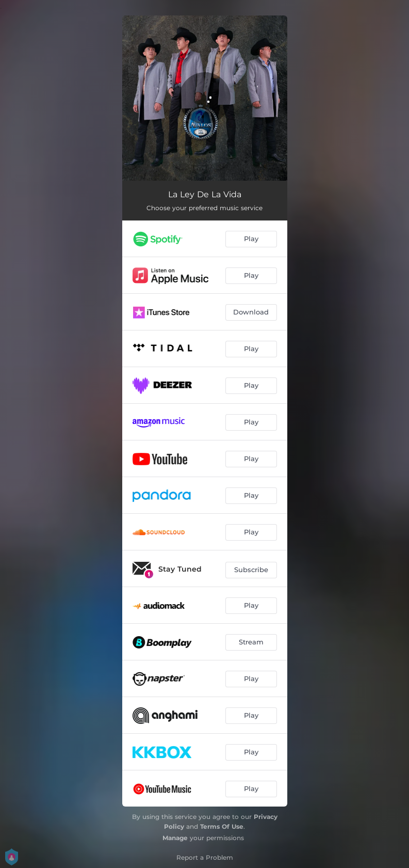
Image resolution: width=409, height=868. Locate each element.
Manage (175, 838)
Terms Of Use (222, 826)
